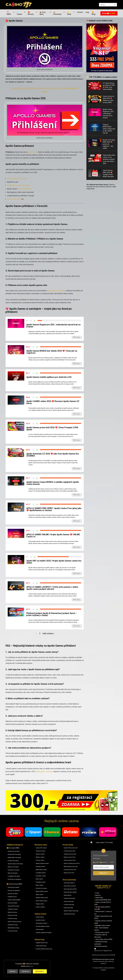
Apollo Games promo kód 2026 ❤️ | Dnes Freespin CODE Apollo (52, 429)
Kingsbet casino (41, 882)
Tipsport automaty (69, 898)
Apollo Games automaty (71, 911)
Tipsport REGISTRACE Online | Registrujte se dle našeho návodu (109, 129)
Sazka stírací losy (41, 946)
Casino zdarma (40, 907)
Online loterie (40, 929)
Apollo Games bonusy (15, 922)
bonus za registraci (24, 189)
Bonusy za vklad (13, 894)
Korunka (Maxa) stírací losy (44, 949)
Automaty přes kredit (70, 889)
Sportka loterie (40, 920)
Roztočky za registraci (15, 879)
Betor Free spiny (13, 873)
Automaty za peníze (70, 886)
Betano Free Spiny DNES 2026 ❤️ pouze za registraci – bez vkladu (109, 144)
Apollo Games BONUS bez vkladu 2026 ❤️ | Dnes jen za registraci (52, 352)
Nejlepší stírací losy (42, 943)
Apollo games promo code (17, 179)
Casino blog (99, 898)
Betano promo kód (70, 857)
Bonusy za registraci (14, 890)
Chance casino (40, 854)
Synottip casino (41, 866)
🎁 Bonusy (31, 13)
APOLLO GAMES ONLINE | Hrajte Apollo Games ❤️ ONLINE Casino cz (53, 536)
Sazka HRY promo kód (71, 848)
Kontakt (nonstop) (101, 946)
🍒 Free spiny (42, 13)
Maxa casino (40, 894)
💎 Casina (19, 13)
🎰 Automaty (57, 13)
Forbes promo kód (70, 851)
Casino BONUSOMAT (14, 900)
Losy (87, 12)
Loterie (80, 12)
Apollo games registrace (56, 291)
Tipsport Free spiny (14, 851)
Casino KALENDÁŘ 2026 (103, 900)
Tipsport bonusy (13, 909)
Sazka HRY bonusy (14, 906)
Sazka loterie (40, 917)
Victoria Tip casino (41, 888)
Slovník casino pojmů (102, 932)
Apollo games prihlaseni (44, 772)
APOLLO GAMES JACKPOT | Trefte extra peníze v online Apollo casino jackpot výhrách (52, 588)
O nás (97, 893)
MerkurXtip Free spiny (14, 857)
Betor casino (40, 885)
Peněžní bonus (12, 897)
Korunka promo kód (70, 870)
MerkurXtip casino (41, 870)
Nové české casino (42, 901)
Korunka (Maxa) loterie (43, 926)
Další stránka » (48, 633)
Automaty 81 (68, 895)
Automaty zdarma (69, 883)
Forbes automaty (69, 905)
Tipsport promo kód (70, 854)
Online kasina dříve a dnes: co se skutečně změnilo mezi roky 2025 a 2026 (109, 159)
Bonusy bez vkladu (14, 887)
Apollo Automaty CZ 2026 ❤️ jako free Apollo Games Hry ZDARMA (53, 455)
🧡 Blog (94, 13)
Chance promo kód (70, 860)
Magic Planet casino (42, 891)
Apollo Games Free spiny (15, 864)
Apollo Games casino (42, 863)
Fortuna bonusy (13, 931)
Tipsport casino (41, 851)
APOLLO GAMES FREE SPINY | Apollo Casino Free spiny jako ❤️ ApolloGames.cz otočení (54, 509)
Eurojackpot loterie (42, 923)
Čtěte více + (77, 337)
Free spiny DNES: (14, 848)
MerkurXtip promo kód (71, 866)
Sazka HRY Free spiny (14, 854)
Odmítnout (25, 971)
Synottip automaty (69, 914)
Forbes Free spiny (13, 861)
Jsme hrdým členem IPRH (104, 939)
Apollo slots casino (14, 199)
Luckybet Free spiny (14, 876)
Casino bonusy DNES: (16, 884)
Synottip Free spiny (14, 870)
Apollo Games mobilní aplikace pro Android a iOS (49, 377)
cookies (103, 970)
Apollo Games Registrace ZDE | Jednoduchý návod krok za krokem (53, 326)
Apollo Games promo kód (72, 863)
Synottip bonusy (13, 925)
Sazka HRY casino (41, 848)
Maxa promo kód (69, 873)
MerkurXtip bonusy (14, 928)
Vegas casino (40, 904)
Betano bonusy (12, 912)
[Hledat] (115, 5)
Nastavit (13, 971)
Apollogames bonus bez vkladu (18, 185)
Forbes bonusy (12, 918)
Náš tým (98, 895)
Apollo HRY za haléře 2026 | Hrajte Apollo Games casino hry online (54, 562)
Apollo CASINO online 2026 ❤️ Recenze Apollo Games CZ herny (53, 402)
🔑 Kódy (69, 13)
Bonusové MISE (13, 903)
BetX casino (39, 879)
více (32, 966)
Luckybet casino (41, 873)
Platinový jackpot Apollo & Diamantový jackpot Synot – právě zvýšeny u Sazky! (52, 614)
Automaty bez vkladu (70, 892)
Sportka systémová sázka (44, 933)
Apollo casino (33, 152)
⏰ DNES (9, 13)
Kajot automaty (68, 908)
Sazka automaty (69, 901)
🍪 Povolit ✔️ (40, 971)
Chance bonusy (12, 915)
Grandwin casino (41, 876)
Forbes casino (40, 860)
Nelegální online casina (103, 925)
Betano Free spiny (13, 867)
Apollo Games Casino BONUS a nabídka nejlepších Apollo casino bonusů (53, 483)
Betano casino (40, 857)
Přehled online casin (42, 898)
